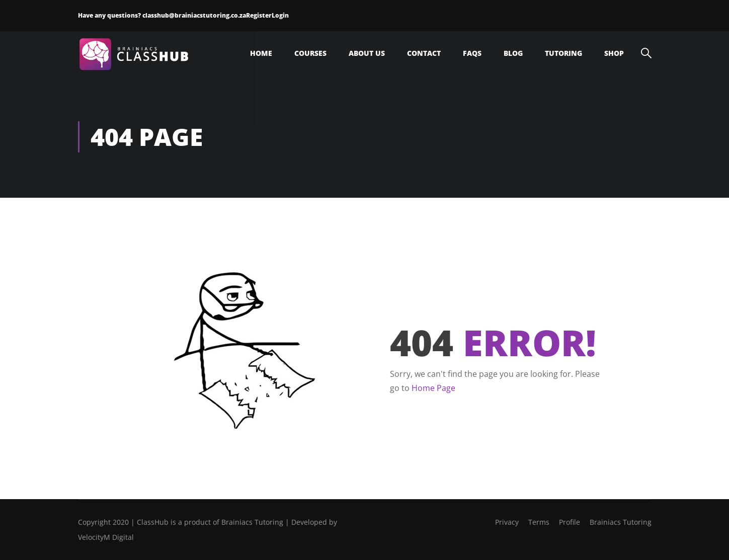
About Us (367, 53)
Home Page (433, 388)
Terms (539, 522)
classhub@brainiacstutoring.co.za (194, 15)
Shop (614, 53)
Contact (424, 53)
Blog (513, 53)
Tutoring (563, 53)
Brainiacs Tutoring (621, 522)
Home (261, 53)
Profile (570, 522)
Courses (310, 53)
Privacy (507, 522)
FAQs (472, 53)
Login (280, 15)
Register (259, 15)
